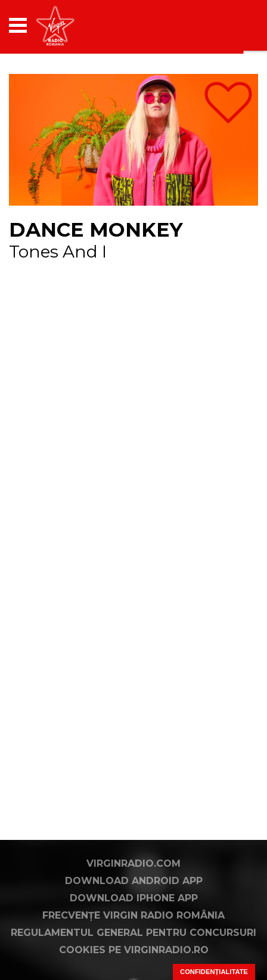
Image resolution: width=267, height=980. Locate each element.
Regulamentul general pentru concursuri (133, 933)
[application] (228, 25)
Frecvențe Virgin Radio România (133, 915)
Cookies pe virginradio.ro (134, 950)
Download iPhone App (134, 898)
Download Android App (134, 881)
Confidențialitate (214, 972)
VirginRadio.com (133, 863)
